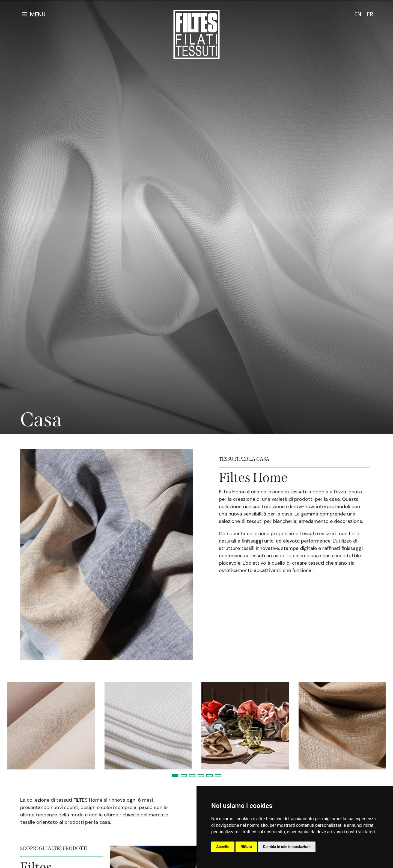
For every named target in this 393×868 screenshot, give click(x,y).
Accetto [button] (223, 847)
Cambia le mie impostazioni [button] (287, 847)
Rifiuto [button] (246, 847)
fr (370, 14)
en (358, 14)
